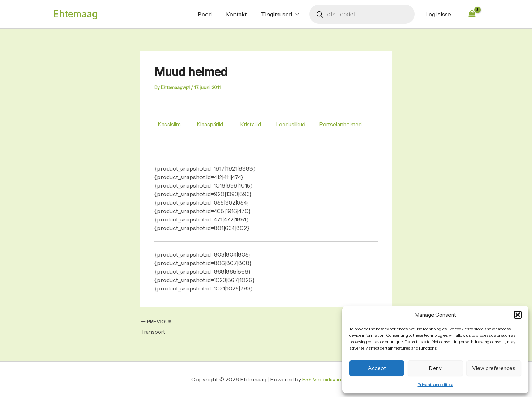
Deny (435, 368)
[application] (300, 14)
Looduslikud (298, 124)
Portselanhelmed (350, 124)
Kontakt (244, 14)
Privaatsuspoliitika (435, 384)
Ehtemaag (76, 14)
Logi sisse (440, 14)
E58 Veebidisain (321, 379)
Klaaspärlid (212, 124)
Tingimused (284, 14)
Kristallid (255, 124)
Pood (215, 14)
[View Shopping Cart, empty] (472, 14)
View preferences (494, 368)
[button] (518, 315)
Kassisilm (170, 124)
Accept (377, 368)
